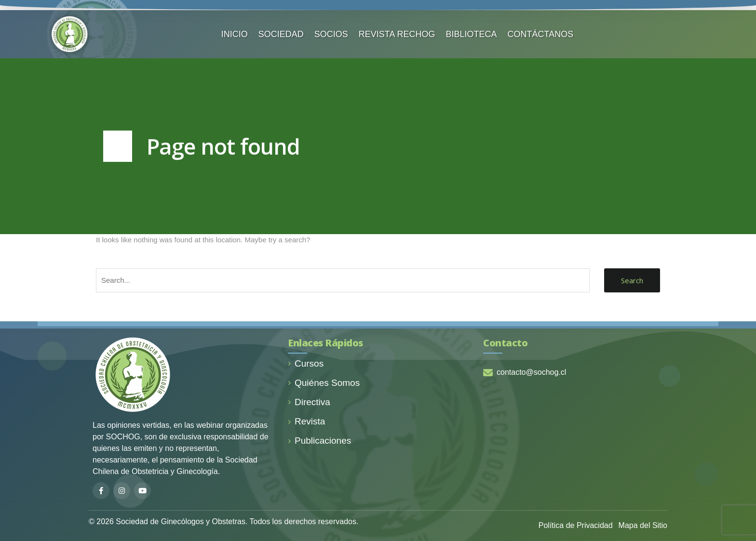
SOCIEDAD (281, 34)
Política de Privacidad (576, 525)
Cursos (306, 363)
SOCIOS (331, 34)
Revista (306, 421)
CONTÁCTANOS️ (541, 34)
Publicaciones (319, 441)
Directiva (309, 402)
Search (632, 280)
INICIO (235, 34)
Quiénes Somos (324, 383)
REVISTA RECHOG (397, 34)
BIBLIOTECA (472, 34)
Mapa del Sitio (643, 525)
